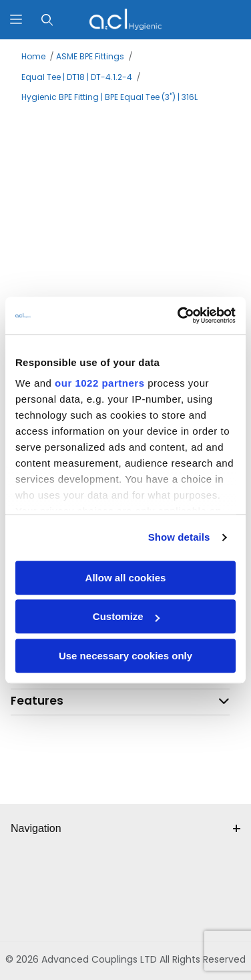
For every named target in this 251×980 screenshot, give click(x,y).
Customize (126, 616)
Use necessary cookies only (125, 656)
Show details (179, 537)
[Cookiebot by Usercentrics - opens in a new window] (179, 315)
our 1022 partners (99, 383)
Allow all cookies (126, 578)
